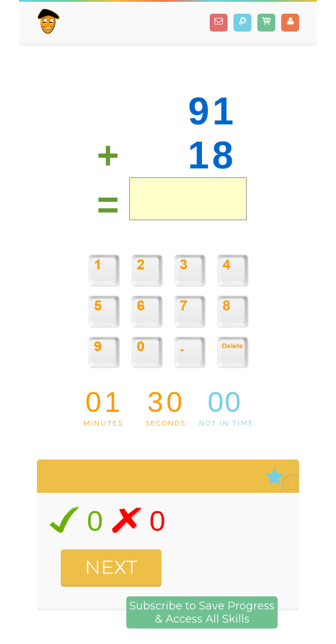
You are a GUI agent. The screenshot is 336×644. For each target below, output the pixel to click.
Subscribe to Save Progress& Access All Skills (202, 612)
